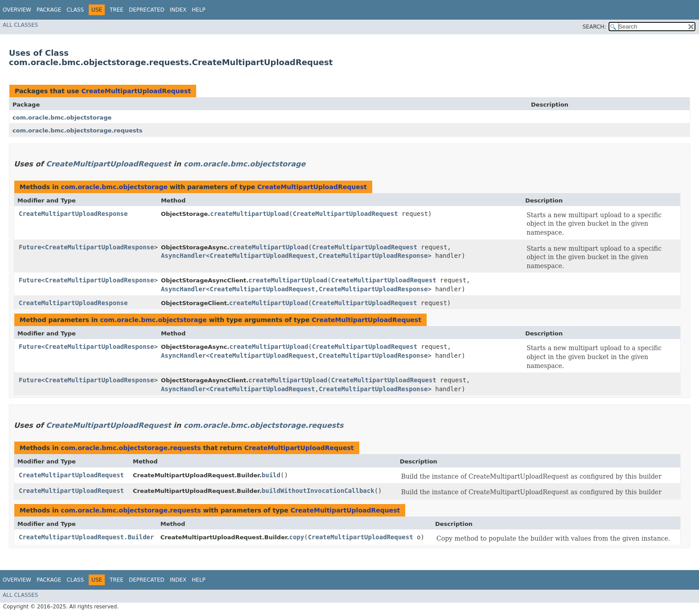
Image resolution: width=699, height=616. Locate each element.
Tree (117, 10)
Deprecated (147, 10)
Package (49, 10)
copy (296, 537)
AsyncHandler (183, 256)
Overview (17, 10)
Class (75, 10)
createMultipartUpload (249, 214)
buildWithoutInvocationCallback (318, 491)
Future (30, 247)
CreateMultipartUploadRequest (136, 91)
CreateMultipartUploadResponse (73, 214)
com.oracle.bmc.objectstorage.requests (78, 130)
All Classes (20, 25)
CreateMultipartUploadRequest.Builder (86, 537)
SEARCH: (594, 27)
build (271, 475)
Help (199, 10)
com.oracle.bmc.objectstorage (62, 118)
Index (178, 10)
